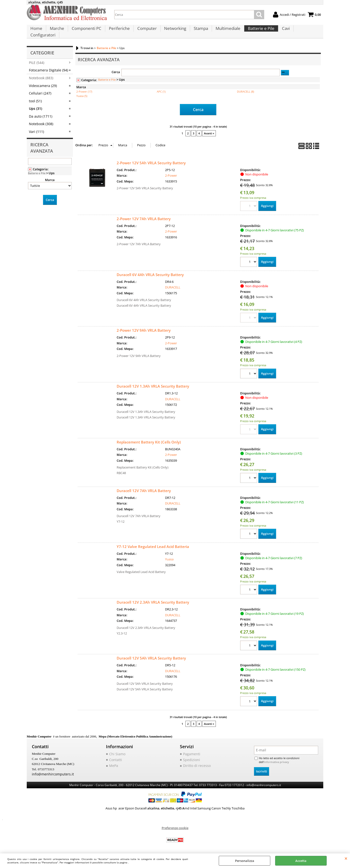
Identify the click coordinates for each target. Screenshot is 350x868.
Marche (56, 32)
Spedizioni (190, 760)
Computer (145, 32)
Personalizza (245, 861)
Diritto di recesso (195, 766)
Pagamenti (191, 754)
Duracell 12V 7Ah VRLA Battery (144, 490)
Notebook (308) (41, 123)
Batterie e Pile (257, 32)
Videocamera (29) (43, 85)
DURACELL (173, 286)
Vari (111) (36, 131)
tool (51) (35, 100)
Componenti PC (85, 32)
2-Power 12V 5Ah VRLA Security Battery (151, 161)
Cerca (116, 71)
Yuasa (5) (82, 95)
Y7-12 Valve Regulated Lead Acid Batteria (153, 546)
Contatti (115, 760)
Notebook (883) (41, 77)
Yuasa (169, 559)
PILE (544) (37, 62)
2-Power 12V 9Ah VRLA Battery (144, 329)
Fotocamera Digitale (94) (48, 70)
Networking (173, 32)
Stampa (198, 32)
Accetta (301, 861)
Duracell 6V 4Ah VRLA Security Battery (150, 273)
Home (36, 32)
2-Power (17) (84, 91)
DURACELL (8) (245, 91)
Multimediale (225, 32)
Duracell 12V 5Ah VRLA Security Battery (151, 658)
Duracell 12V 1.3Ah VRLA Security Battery (153, 385)
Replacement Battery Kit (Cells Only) (149, 441)
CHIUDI (346, 858)
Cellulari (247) (40, 93)
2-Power (171, 174)
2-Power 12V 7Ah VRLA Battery (144, 217)
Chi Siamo (116, 754)
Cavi (281, 32)
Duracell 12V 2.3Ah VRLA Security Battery (153, 602)
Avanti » (209, 132)
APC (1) (161, 91)
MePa (113, 766)
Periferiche (118, 32)
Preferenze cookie (175, 827)
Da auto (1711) (41, 116)
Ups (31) (35, 108)
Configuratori (305, 32)
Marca (50, 179)
